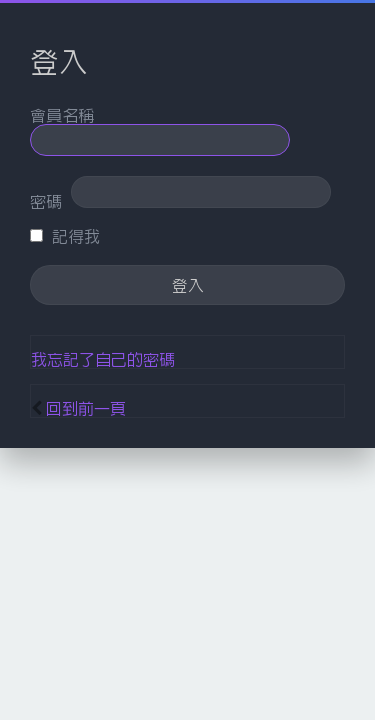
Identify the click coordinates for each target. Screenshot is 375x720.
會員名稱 (62, 115)
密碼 (46, 201)
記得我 (65, 236)
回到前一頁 (86, 408)
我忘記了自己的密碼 (103, 359)
